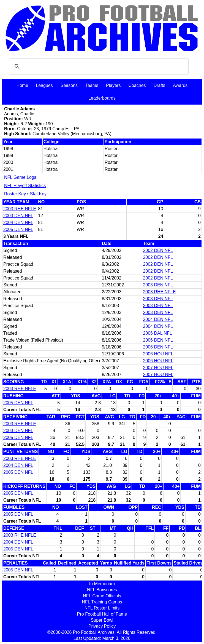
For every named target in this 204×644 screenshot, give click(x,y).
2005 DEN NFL (18, 229)
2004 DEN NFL (18, 223)
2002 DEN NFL (158, 250)
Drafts (160, 85)
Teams (92, 85)
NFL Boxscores (102, 590)
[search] (98, 66)
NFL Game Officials (102, 596)
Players (113, 85)
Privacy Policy (102, 626)
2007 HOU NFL (158, 368)
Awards (180, 85)
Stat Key (38, 194)
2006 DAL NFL (157, 333)
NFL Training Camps (102, 602)
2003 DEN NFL (18, 216)
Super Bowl (102, 620)
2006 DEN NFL (158, 340)
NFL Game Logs (20, 177)
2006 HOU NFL (158, 354)
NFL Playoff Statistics (25, 186)
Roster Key (15, 194)
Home (22, 85)
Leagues (44, 85)
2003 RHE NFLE (20, 209)
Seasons (69, 85)
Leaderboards (102, 98)
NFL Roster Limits (102, 608)
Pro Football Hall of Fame (102, 614)
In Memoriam (102, 584)
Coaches (137, 85)
